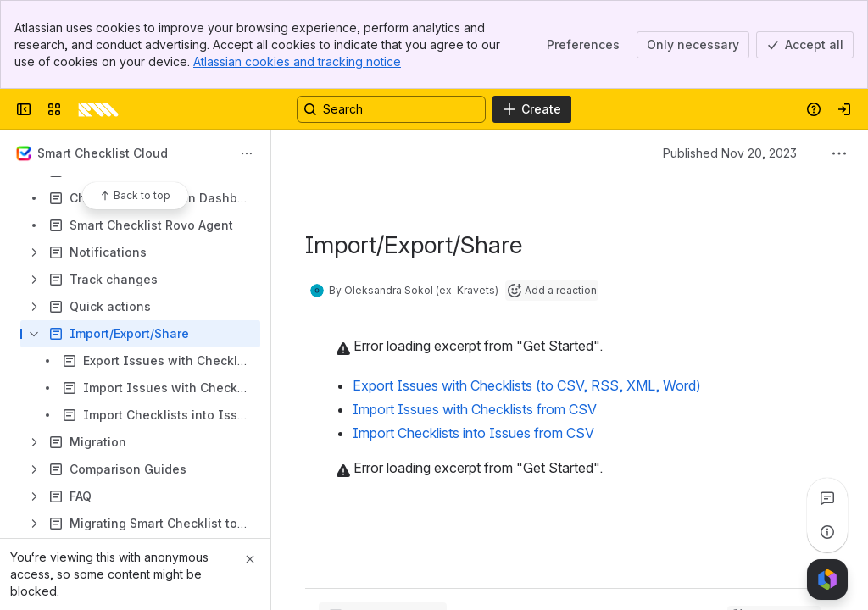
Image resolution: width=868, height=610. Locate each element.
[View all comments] (827, 498)
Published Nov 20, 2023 (730, 153)
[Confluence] (98, 109)
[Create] (532, 109)
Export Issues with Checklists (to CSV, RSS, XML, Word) (527, 385)
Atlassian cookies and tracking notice (297, 61)
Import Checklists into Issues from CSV (473, 433)
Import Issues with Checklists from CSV (475, 409)
